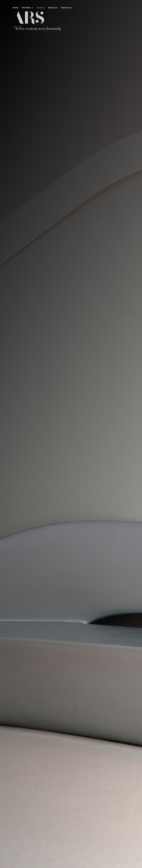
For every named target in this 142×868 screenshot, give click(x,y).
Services (41, 8)
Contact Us (66, 8)
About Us (53, 8)
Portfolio (26, 8)
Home (15, 8)
